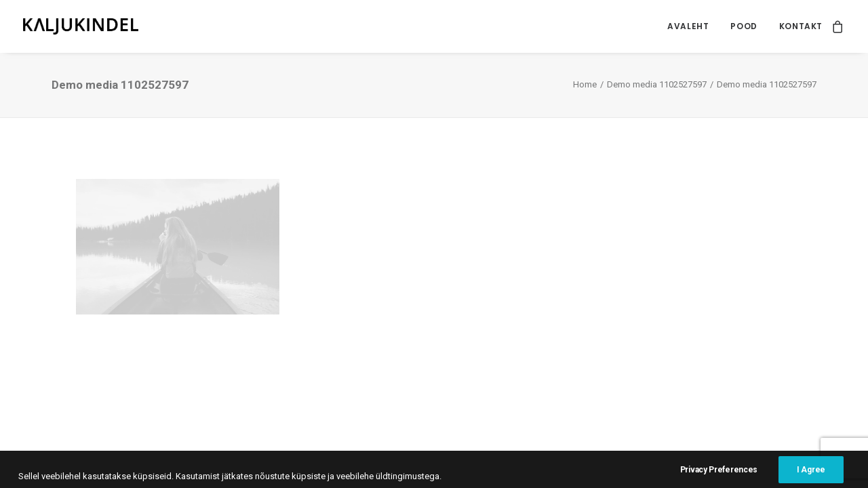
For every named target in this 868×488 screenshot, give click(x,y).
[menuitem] (688, 26)
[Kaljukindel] (81, 26)
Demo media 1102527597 (657, 84)
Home (585, 84)
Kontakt (801, 26)
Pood (744, 26)
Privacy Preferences (719, 476)
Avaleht (688, 26)
